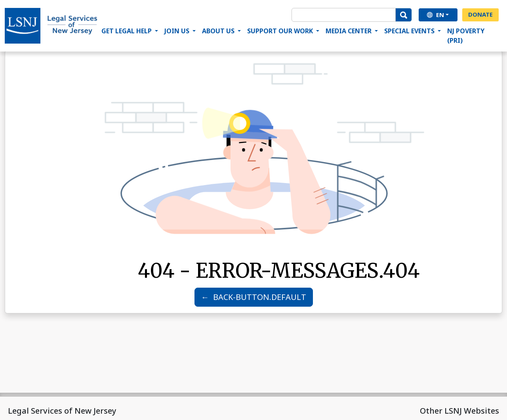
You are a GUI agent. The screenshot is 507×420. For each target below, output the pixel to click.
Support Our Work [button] (281, 31)
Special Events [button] (410, 31)
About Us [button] (219, 31)
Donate (480, 14)
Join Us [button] (178, 31)
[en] (438, 15)
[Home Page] (51, 26)
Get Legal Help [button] (127, 31)
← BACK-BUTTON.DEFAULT (254, 297)
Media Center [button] (349, 31)
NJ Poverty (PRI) (466, 36)
